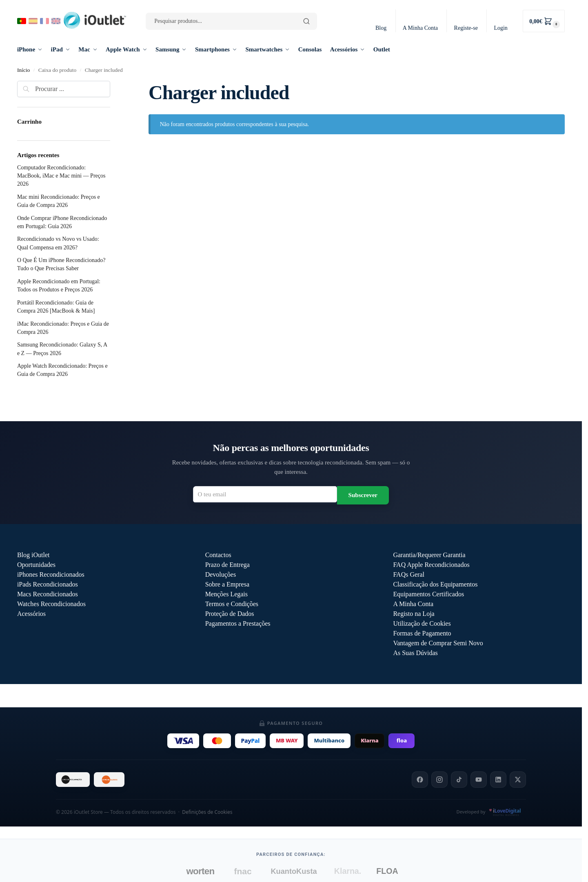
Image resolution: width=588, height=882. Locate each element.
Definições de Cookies (207, 812)
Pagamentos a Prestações (238, 623)
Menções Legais (226, 594)
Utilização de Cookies (422, 623)
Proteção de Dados (230, 614)
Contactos (218, 555)
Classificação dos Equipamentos (435, 584)
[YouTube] (479, 780)
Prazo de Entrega (227, 565)
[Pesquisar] (306, 21)
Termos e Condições (232, 604)
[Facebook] (420, 780)
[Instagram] (439, 780)
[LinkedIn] (498, 780)
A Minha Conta (420, 28)
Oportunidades (36, 565)
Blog (381, 28)
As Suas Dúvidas (415, 653)
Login (500, 28)
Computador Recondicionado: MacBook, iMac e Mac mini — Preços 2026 (61, 176)
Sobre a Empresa (227, 584)
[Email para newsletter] (265, 494)
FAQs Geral (409, 574)
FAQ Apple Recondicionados (431, 565)
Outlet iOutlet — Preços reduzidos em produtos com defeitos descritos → (291, 696)
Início (24, 70)
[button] (544, 21)
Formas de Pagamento (422, 633)
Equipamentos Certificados (428, 594)
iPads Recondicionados (48, 584)
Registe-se (466, 28)
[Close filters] (113, 86)
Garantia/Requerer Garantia (429, 555)
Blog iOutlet (33, 555)
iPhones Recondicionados (51, 574)
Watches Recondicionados (51, 604)
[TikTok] (459, 780)
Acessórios (31, 614)
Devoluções (221, 574)
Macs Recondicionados (48, 594)
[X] (518, 780)
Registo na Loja (414, 614)
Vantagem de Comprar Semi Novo (438, 643)
